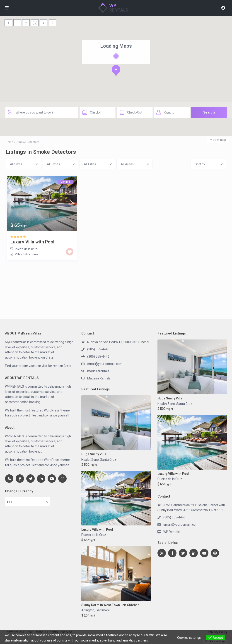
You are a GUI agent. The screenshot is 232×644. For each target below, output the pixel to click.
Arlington (88, 610)
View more (157, 640)
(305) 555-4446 (98, 349)
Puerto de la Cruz (26, 249)
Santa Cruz (108, 460)
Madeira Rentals (99, 378)
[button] (116, 70)
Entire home (31, 254)
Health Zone (90, 460)
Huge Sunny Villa (94, 454)
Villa (18, 254)
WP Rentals (172, 532)
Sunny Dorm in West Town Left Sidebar (110, 605)
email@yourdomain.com (105, 364)
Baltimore (103, 610)
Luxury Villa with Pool (32, 242)
